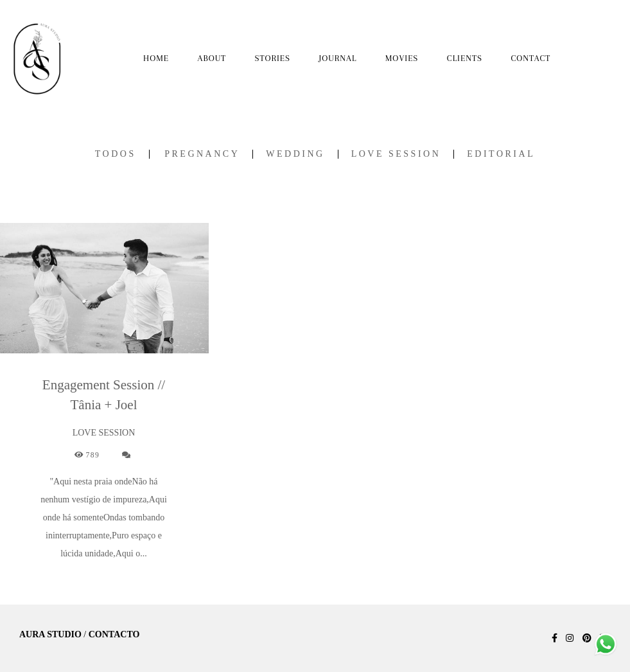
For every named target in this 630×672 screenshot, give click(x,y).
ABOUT (212, 58)
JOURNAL (338, 58)
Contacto (114, 635)
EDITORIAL (501, 154)
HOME (156, 58)
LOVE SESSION (396, 154)
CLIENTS (465, 58)
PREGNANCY (202, 154)
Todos (116, 154)
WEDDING (295, 154)
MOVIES (402, 58)
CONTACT (530, 58)
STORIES (273, 58)
